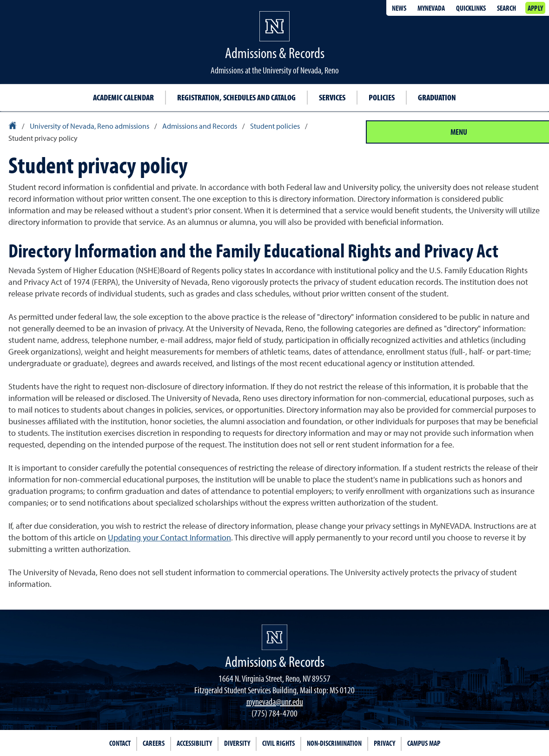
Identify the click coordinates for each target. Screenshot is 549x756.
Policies (382, 97)
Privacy (384, 743)
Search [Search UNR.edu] (506, 8)
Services (332, 97)
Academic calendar (123, 97)
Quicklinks (471, 8)
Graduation (437, 97)
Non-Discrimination (334, 743)
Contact (120, 743)
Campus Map (424, 743)
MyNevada (431, 8)
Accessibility (194, 743)
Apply (535, 8)
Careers (154, 743)
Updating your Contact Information (169, 537)
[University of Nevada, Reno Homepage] (274, 637)
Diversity (237, 743)
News (399, 8)
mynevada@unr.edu (275, 701)
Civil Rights (278, 743)
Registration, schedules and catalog (236, 97)
